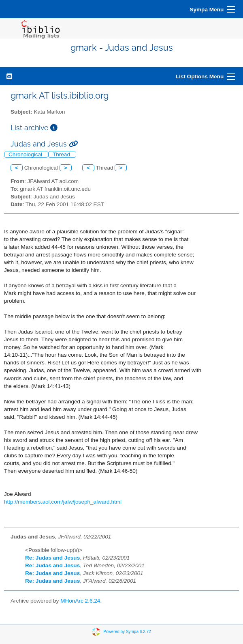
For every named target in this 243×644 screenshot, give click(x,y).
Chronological (26, 154)
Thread (62, 154)
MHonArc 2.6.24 (80, 601)
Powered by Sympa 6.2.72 (127, 631)
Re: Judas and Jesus (52, 558)
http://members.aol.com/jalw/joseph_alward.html (63, 502)
